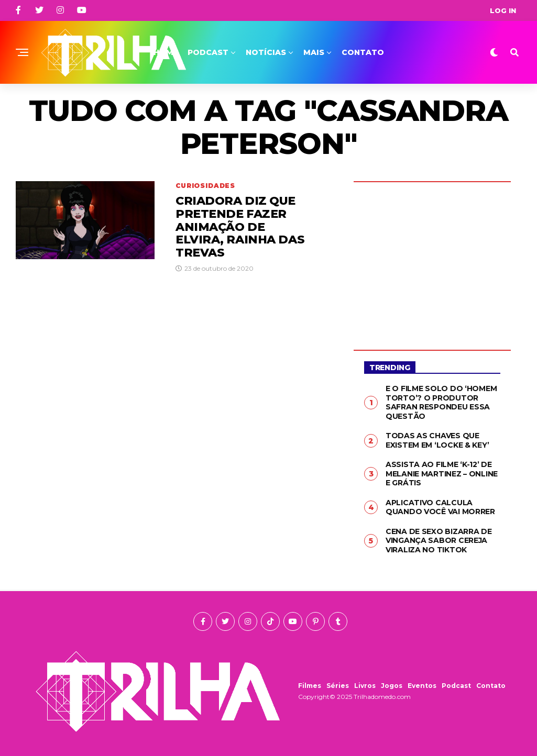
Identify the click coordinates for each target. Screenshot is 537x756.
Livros (365, 686)
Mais (314, 52)
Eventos (422, 686)
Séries (338, 686)
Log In (503, 10)
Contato (363, 52)
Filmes (310, 686)
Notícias (266, 52)
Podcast (208, 52)
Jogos (392, 686)
